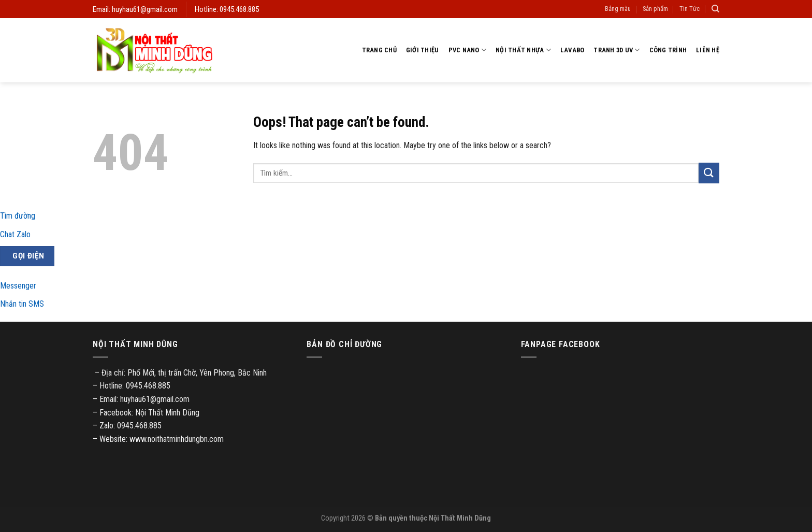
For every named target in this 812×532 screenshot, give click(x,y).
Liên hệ (708, 50)
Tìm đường (18, 216)
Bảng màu (618, 9)
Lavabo (572, 50)
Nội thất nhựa (523, 50)
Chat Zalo (15, 234)
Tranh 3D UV (617, 50)
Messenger (18, 286)
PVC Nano (468, 50)
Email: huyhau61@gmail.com (135, 9)
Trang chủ (379, 50)
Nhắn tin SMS (22, 304)
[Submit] (709, 173)
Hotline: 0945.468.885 (227, 9)
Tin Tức (690, 9)
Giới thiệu (423, 50)
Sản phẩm (655, 9)
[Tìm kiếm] (715, 9)
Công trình (668, 50)
